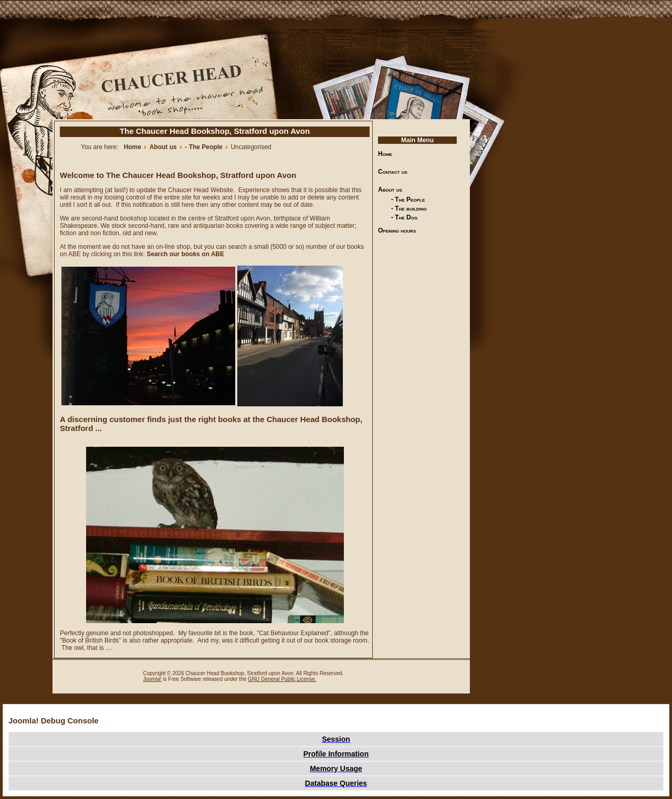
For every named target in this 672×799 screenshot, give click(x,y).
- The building (409, 208)
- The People (408, 199)
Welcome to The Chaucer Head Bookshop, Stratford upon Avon (178, 175)
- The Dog (404, 217)
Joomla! (153, 679)
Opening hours (397, 230)
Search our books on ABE (185, 254)
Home (385, 154)
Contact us (393, 172)
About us (390, 190)
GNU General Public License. (282, 679)
